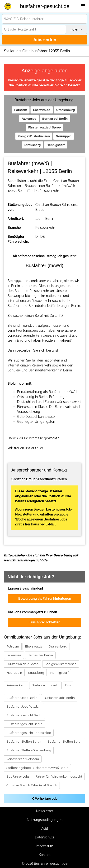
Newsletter (45, 811)
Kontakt (45, 855)
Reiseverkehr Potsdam (23, 759)
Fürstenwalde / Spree (44, 127)
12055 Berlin (45, 219)
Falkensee (29, 119)
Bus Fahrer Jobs (18, 777)
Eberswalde (42, 110)
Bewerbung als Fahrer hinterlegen (45, 599)
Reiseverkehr (45, 228)
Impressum (44, 846)
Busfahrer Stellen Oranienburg (29, 750)
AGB (45, 828)
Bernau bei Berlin (55, 119)
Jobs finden (44, 40)
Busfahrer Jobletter (44, 622)
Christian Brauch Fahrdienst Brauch (32, 785)
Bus (68, 685)
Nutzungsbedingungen (45, 820)
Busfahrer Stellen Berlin (24, 742)
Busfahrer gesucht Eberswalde (29, 733)
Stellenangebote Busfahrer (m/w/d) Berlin (37, 768)
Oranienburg (66, 110)
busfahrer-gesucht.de (45, 6)
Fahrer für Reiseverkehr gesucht (59, 777)
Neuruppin (64, 136)
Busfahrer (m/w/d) (45, 685)
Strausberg (33, 145)
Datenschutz (45, 837)
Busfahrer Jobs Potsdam (24, 707)
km (76, 29)
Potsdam (21, 110)
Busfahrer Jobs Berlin (22, 698)
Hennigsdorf (56, 145)
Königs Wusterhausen (34, 136)
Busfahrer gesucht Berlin (24, 715)
